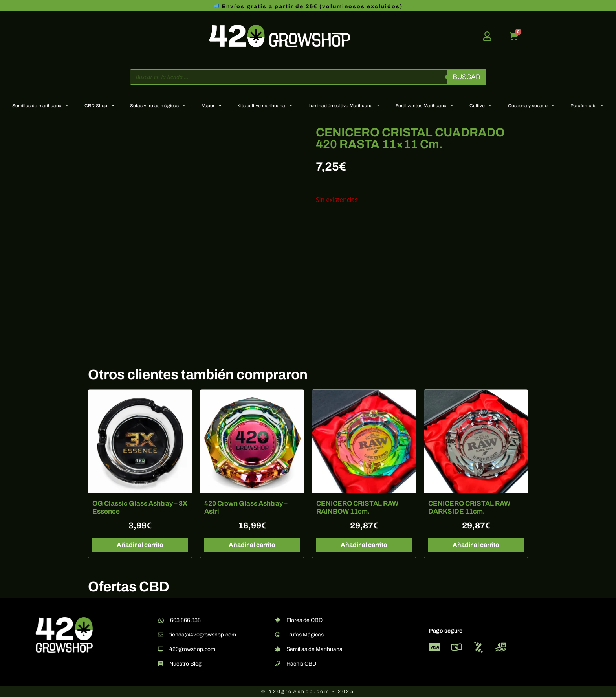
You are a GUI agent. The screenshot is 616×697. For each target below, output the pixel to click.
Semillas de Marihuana (314, 649)
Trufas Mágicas (305, 635)
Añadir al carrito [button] (140, 545)
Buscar (467, 77)
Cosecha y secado (531, 105)
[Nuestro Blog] (161, 664)
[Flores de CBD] (278, 620)
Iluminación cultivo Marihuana (344, 105)
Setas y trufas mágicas (158, 105)
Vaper (212, 105)
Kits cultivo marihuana (265, 105)
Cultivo (481, 105)
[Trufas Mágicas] (278, 635)
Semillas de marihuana (40, 105)
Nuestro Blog (185, 664)
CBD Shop (99, 105)
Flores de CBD (304, 620)
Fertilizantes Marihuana (425, 105)
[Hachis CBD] (278, 664)
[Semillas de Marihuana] (278, 649)
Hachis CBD (301, 664)
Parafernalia (587, 105)
